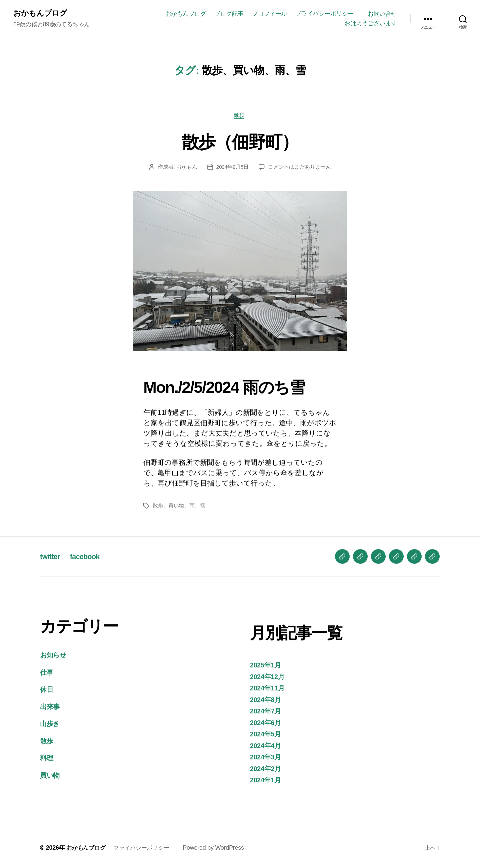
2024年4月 (266, 747)
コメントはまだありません (300, 168)
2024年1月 (266, 781)
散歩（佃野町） (240, 142)
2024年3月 (266, 758)
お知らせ (54, 656)
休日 (47, 691)
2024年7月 (266, 712)
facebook (89, 558)
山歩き (50, 725)
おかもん (186, 168)
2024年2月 (266, 770)
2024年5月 (266, 735)
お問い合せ (382, 14)
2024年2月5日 (232, 168)
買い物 (50, 777)
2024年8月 (266, 701)
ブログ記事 (229, 14)
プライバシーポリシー (327, 14)
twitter (51, 558)
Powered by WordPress (219, 849)
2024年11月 (268, 689)
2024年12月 (268, 678)
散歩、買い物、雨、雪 (179, 507)
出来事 (50, 708)
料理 (47, 759)
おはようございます (371, 24)
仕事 (47, 674)
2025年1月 (266, 666)
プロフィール (269, 14)
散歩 (240, 116)
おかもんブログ (41, 13)
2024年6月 (266, 724)
